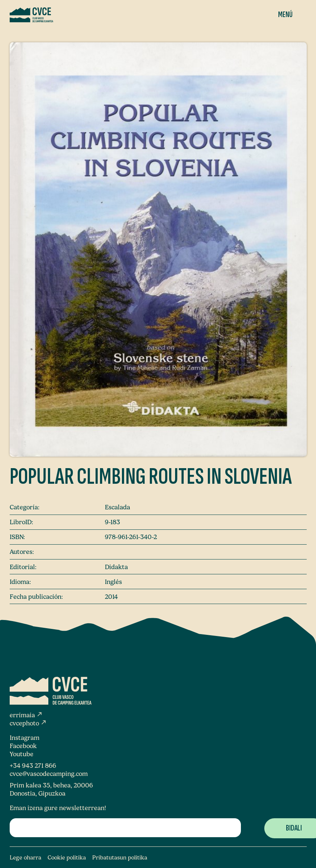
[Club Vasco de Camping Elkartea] (31, 15)
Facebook (23, 746)
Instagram (25, 738)
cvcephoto (28, 723)
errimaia (26, 715)
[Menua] (279, 15)
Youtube (22, 754)
